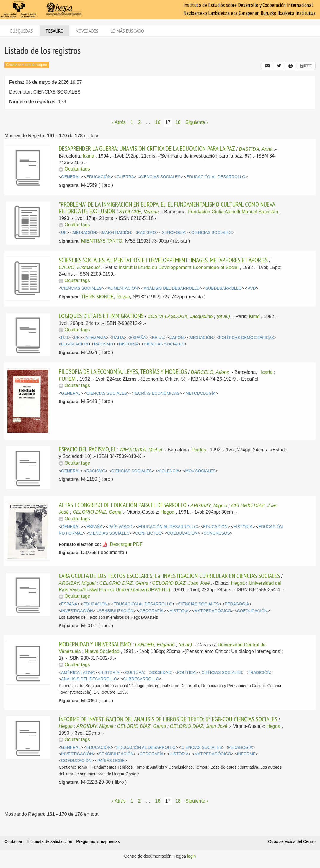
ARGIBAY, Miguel (209, 506)
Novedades (87, 31)
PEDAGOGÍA (237, 604)
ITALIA (118, 338)
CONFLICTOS (148, 533)
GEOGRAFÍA (151, 611)
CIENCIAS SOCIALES (160, 177)
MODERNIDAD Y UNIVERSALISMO (95, 644)
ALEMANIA (96, 338)
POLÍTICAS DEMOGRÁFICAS (247, 338)
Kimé (254, 316)
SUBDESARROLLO (223, 288)
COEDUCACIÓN (182, 533)
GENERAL (71, 177)
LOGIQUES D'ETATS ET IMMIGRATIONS (101, 316)
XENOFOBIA (174, 233)
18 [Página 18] (178, 122)
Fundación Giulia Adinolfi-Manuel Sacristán (233, 212)
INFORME (246, 754)
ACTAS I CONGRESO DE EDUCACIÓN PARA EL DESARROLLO (123, 505)
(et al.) (223, 316)
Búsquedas (22, 31)
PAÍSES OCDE (111, 761)
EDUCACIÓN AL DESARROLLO (216, 177)
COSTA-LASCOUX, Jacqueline (180, 316)
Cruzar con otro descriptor (27, 65)
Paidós (199, 450)
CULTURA (135, 673)
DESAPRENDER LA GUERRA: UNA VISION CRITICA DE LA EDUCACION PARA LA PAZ (147, 148)
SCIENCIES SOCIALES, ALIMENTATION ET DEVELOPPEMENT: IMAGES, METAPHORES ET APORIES (163, 260)
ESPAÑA (138, 338)
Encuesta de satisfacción (49, 841)
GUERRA (125, 177)
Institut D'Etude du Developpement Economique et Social (179, 267)
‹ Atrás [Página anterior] (119, 122)
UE (64, 233)
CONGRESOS (217, 533)
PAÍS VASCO (120, 527)
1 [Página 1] (132, 122)
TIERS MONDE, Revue (105, 297)
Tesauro (54, 31)
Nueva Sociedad (102, 651)
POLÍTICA (186, 673)
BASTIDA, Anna (256, 149)
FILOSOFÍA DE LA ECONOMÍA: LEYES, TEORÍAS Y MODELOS (123, 371)
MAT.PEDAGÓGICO (213, 611)
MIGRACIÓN (84, 233)
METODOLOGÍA (200, 393)
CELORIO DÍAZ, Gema (97, 512)
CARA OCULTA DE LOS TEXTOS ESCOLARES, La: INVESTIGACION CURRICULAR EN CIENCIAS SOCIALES (169, 576)
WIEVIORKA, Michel (141, 450)
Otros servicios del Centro (292, 841)
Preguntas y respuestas (98, 841)
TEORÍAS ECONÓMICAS (156, 393)
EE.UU (158, 338)
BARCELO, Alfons (210, 372)
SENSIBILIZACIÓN (116, 611)
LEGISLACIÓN (75, 344)
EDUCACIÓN (99, 177)
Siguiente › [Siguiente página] (197, 122)
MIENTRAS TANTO (102, 241)
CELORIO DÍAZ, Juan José (181, 583)
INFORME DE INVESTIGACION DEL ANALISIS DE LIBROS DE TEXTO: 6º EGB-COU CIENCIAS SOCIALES (168, 719)
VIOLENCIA (168, 471)
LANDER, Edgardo (155, 645)
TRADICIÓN (259, 673)
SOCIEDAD (161, 673)
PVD (252, 288)
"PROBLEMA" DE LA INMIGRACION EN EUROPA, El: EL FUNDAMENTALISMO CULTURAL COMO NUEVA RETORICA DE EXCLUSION (167, 207)
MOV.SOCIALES (200, 471)
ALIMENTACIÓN (123, 288)
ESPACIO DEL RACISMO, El (87, 449)
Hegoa (168, 512)
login (192, 856)
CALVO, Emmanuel (79, 267)
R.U (65, 338)
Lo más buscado (127, 31)
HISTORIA (129, 344)
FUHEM (67, 379)
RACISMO (146, 233)
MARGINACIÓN (116, 233)
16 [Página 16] (158, 122)
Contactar (13, 841)
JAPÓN (177, 338)
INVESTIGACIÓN (77, 611)
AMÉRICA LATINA (78, 673)
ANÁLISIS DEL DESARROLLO (172, 288)
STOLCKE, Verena (139, 212)
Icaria (88, 156)
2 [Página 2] (139, 122)
